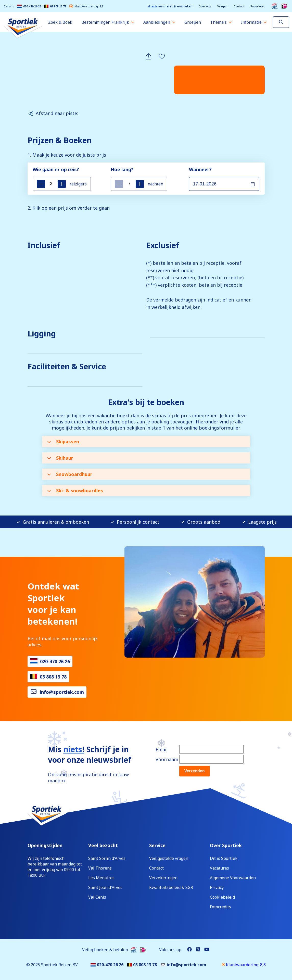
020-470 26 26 (29, 6)
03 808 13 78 (55, 6)
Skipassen (63, 442)
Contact (239, 6)
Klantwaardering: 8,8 (86, 6)
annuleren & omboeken (170, 6)
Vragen (222, 6)
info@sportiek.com (62, 692)
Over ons (205, 6)
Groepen (193, 22)
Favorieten (258, 6)
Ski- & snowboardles (75, 491)
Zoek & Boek (60, 22)
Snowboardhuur (70, 474)
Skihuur (60, 458)
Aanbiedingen (157, 22)
